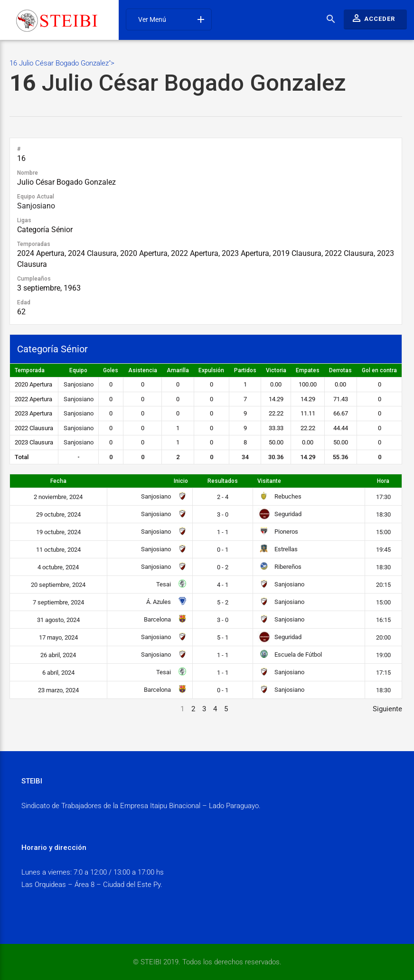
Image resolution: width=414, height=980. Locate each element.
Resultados (223, 481)
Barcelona (164, 619)
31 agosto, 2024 (58, 620)
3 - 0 (223, 514)
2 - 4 (223, 497)
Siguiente (387, 709)
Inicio (181, 481)
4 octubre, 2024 (58, 567)
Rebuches (280, 496)
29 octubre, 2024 (58, 514)
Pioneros (278, 532)
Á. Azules (165, 602)
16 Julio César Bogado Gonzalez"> (206, 78)
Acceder (373, 18)
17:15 (383, 673)
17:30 (383, 497)
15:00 (383, 532)
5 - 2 (223, 602)
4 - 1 (223, 585)
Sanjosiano (36, 206)
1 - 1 (223, 532)
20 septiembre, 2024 (58, 585)
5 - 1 (223, 637)
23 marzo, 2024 (58, 690)
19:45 (383, 550)
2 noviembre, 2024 (58, 497)
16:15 (383, 620)
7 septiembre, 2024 (58, 602)
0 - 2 (223, 567)
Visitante (269, 481)
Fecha (58, 481)
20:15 (383, 585)
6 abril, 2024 (58, 673)
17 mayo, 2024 (58, 637)
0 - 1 (223, 550)
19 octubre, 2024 (58, 532)
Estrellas (278, 549)
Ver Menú (172, 19)
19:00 (383, 655)
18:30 (383, 514)
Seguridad (280, 514)
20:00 (383, 637)
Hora (383, 481)
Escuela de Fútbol (290, 655)
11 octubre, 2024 (58, 550)
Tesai (170, 584)
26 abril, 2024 (58, 655)
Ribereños (280, 567)
